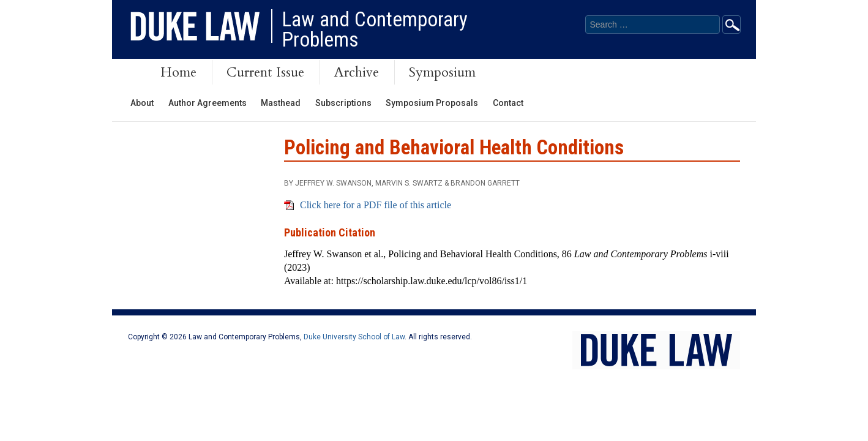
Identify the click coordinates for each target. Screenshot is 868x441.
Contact (508, 103)
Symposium (442, 72)
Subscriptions (343, 103)
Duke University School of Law (354, 337)
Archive (357, 72)
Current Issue (265, 72)
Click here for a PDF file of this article (376, 205)
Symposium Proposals (432, 103)
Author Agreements (208, 103)
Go (731, 24)
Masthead (281, 103)
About (142, 103)
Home (178, 72)
